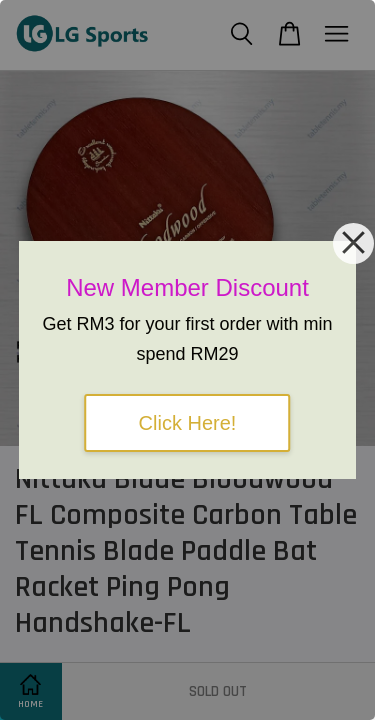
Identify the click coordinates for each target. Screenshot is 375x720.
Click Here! (188, 423)
